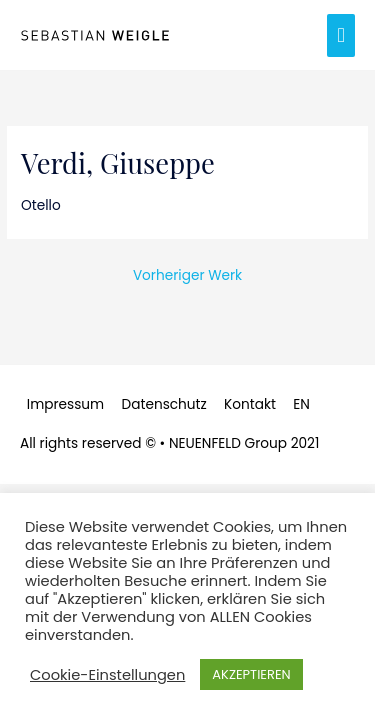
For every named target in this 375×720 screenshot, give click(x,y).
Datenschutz (164, 404)
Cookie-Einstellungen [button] (107, 675)
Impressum (65, 404)
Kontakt (250, 404)
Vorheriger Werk (187, 275)
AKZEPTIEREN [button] (251, 674)
